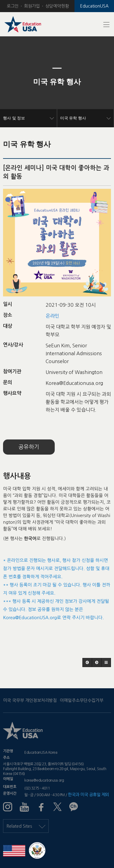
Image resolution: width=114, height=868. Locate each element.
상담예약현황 (57, 6)
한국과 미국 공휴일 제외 (88, 795)
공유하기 (29, 447)
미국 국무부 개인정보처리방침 (30, 700)
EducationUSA (94, 6)
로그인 (13, 6)
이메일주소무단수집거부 (82, 700)
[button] (9, 82)
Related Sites (26, 826)
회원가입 (32, 6)
